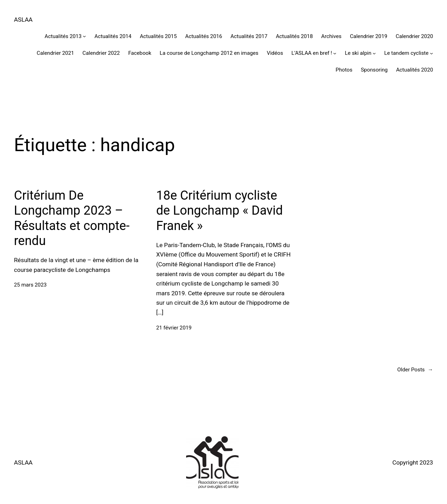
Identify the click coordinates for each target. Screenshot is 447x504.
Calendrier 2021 (55, 53)
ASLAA (23, 20)
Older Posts (415, 370)
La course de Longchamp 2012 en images (209, 53)
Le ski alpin (358, 53)
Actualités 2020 (415, 70)
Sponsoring (374, 70)
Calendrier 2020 (414, 36)
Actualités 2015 (158, 36)
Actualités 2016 (204, 36)
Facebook (140, 53)
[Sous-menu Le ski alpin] (374, 53)
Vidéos (275, 53)
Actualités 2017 (249, 36)
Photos (344, 70)
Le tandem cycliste (406, 53)
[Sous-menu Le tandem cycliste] (431, 53)
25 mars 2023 (30, 285)
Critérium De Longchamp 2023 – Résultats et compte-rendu (72, 218)
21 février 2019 (174, 328)
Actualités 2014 (113, 36)
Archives (331, 36)
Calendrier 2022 (101, 53)
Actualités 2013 (63, 36)
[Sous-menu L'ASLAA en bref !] (335, 53)
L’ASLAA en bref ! (312, 53)
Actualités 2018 (294, 36)
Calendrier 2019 (369, 36)
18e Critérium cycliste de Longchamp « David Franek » (219, 210)
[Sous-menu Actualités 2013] (84, 36)
